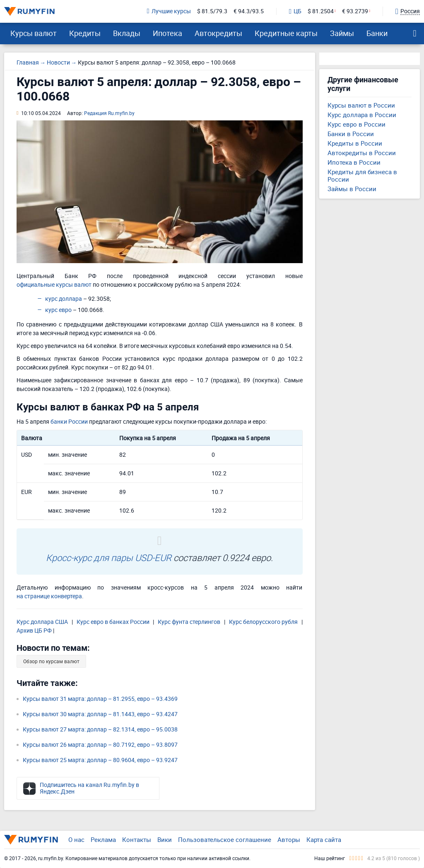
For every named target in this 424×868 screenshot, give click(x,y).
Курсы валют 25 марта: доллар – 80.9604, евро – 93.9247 (100, 760)
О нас (76, 839)
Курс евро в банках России (113, 622)
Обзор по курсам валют (51, 661)
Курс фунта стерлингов (189, 622)
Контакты (137, 839)
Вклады (127, 33)
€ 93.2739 (355, 11)
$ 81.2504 (321, 11)
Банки (377, 33)
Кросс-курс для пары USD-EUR (109, 557)
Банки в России (351, 134)
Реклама (103, 839)
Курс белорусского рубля (263, 622)
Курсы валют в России (361, 105)
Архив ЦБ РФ (34, 630)
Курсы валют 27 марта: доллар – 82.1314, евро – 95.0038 (100, 729)
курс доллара (64, 299)
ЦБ (295, 12)
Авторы (289, 839)
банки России (69, 421)
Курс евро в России (357, 124)
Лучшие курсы (169, 11)
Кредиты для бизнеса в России (362, 175)
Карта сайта (324, 839)
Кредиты (85, 33)
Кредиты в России (355, 143)
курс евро (58, 310)
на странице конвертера (49, 596)
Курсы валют (34, 33)
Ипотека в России (354, 162)
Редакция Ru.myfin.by (109, 113)
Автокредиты (218, 33)
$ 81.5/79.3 (212, 11)
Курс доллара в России (362, 115)
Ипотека (167, 33)
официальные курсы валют (54, 284)
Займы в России (352, 189)
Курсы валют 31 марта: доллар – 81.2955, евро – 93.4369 (100, 699)
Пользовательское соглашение (225, 839)
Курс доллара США (42, 622)
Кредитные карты (286, 33)
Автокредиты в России (362, 153)
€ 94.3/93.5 (249, 11)
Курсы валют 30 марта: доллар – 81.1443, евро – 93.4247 (100, 714)
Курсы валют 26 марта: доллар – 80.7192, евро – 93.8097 (100, 745)
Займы (342, 33)
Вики (165, 839)
